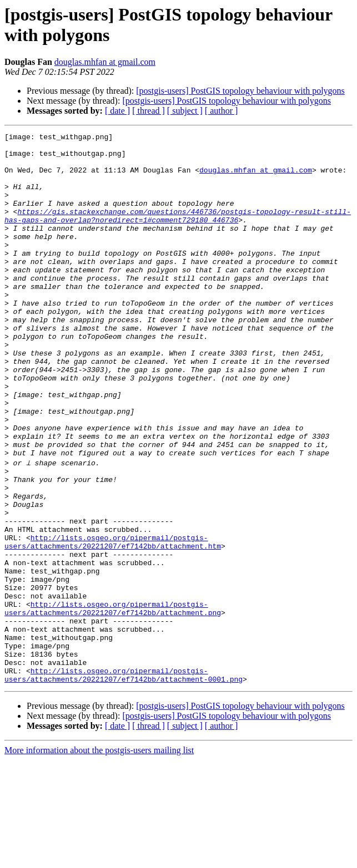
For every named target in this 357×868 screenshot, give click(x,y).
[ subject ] (185, 111)
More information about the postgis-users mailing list (99, 858)
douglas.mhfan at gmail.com (105, 62)
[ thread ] (149, 111)
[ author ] (222, 111)
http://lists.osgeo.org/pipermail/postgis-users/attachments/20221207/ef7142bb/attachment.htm (113, 622)
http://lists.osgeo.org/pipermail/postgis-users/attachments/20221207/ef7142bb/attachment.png (113, 702)
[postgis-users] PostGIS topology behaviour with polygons (240, 91)
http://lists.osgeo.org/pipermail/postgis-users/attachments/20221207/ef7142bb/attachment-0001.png (124, 782)
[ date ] (117, 111)
